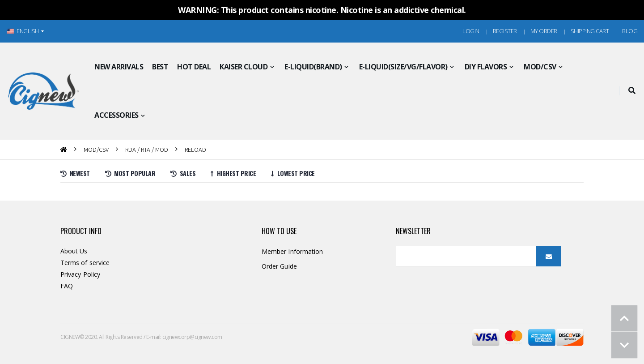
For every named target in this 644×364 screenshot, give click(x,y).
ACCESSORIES (117, 115)
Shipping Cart (590, 31)
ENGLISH (23, 31)
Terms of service (85, 263)
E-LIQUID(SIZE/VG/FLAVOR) (403, 67)
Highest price (233, 173)
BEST (160, 67)
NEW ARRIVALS (119, 67)
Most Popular (130, 173)
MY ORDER (544, 31)
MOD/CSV (540, 67)
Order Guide (279, 266)
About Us (74, 251)
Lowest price (293, 173)
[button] (632, 91)
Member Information (292, 251)
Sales (183, 173)
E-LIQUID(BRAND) (313, 67)
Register (505, 31)
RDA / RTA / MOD (147, 149)
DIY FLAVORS (486, 67)
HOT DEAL (194, 67)
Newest (75, 173)
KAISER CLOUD (244, 67)
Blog (630, 31)
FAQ (67, 286)
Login (471, 31)
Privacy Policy (80, 274)
